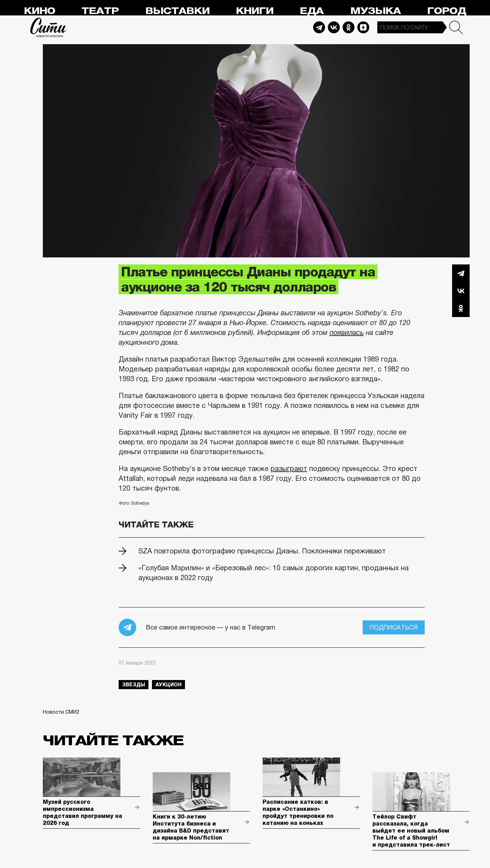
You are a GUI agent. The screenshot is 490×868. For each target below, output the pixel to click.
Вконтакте (461, 291)
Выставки (177, 11)
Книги (255, 11)
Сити (48, 27)
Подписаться (394, 627)
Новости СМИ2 (61, 712)
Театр (100, 11)
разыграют (289, 469)
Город (447, 11)
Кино (39, 11)
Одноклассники (461, 308)
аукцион (168, 685)
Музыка (376, 11)
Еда (312, 11)
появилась (347, 332)
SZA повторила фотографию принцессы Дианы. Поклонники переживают (262, 551)
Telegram (319, 27)
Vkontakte (334, 27)
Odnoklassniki (349, 27)
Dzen (363, 27)
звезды (134, 685)
